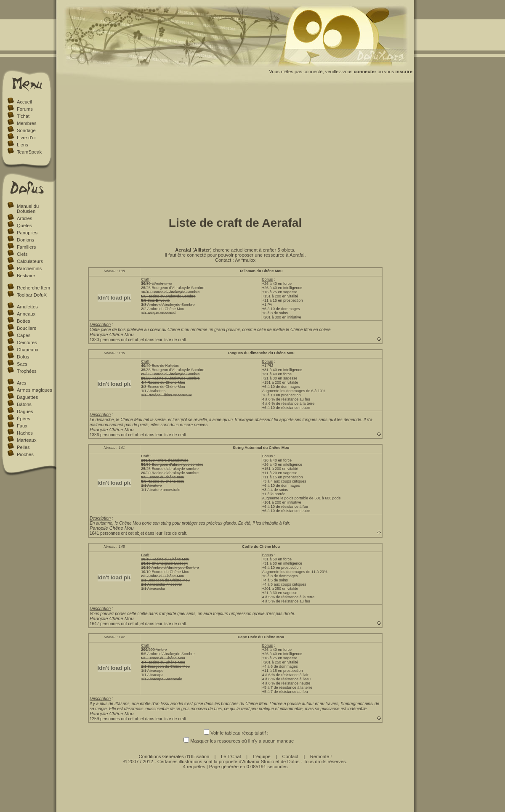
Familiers (26, 247)
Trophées (27, 371)
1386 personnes (105, 435)
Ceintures (27, 342)
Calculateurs (30, 261)
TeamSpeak (29, 152)
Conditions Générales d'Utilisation (174, 756)
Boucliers (27, 328)
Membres (27, 123)
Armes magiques (35, 390)
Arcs (21, 383)
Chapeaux (28, 350)
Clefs (22, 254)
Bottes (24, 321)
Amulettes (27, 307)
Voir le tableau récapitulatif (235, 733)
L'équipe (262, 756)
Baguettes (27, 397)
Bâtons (24, 404)
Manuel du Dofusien (28, 209)
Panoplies (27, 233)
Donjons (25, 240)
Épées (24, 419)
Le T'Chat (231, 756)
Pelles (23, 447)
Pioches (25, 454)
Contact (290, 756)
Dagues (25, 411)
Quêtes (24, 226)
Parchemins (29, 268)
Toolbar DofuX (32, 295)
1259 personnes (105, 719)
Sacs (22, 364)
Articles (25, 218)
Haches (25, 433)
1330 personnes (105, 340)
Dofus (23, 357)
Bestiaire (26, 276)
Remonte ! (321, 756)
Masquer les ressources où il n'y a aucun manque (235, 741)
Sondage (26, 130)
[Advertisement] (235, 149)
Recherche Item (33, 288)
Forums (25, 109)
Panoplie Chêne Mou (112, 334)
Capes (24, 335)
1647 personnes (105, 624)
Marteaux (27, 440)
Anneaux (26, 314)
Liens (23, 145)
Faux (22, 426)
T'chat (23, 116)
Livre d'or (27, 138)
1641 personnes (105, 533)
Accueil (24, 102)
